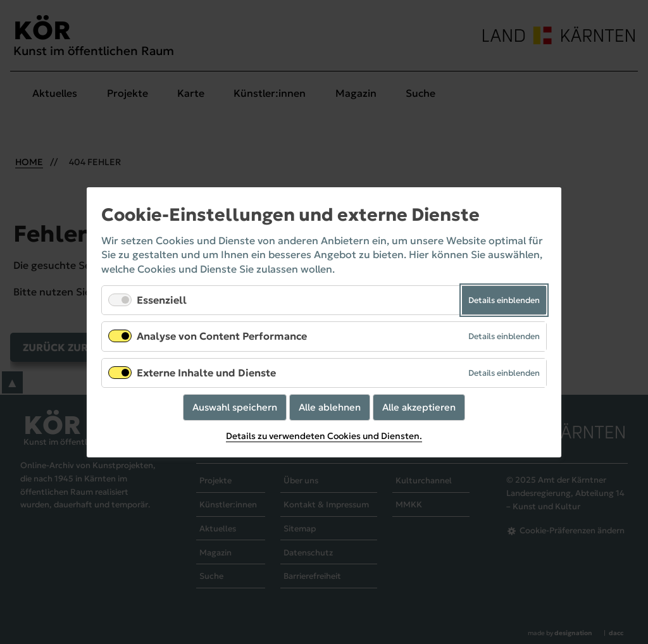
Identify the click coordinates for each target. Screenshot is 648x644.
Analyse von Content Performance (222, 336)
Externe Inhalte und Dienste (206, 372)
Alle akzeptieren (419, 406)
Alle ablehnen (330, 406)
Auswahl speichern (235, 406)
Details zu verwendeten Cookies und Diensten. (324, 436)
